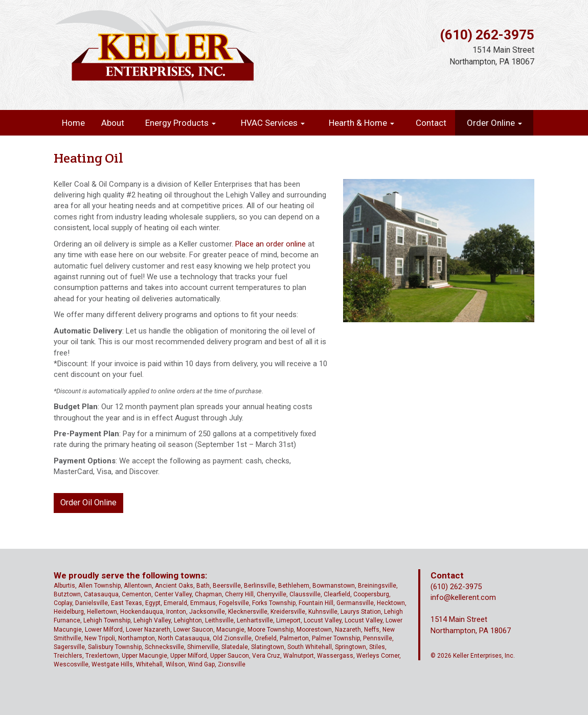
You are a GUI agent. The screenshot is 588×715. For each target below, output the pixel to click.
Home (73, 123)
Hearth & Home (361, 123)
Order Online (494, 123)
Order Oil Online (88, 502)
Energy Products (180, 123)
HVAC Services (273, 123)
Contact (431, 123)
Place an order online (270, 244)
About (113, 123)
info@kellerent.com (463, 597)
